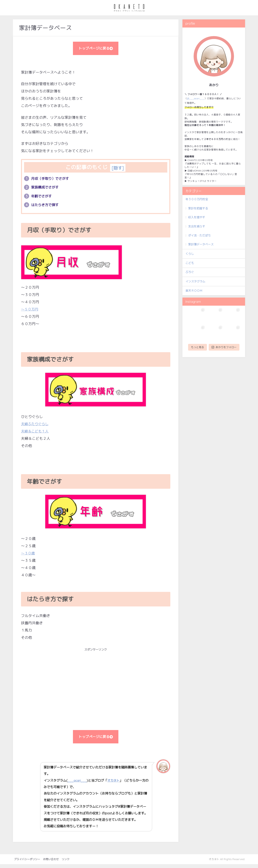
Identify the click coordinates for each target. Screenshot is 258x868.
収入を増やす (197, 217)
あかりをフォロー (224, 347)
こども (190, 263)
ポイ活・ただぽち (199, 235)
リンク (66, 863)
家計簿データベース (201, 244)
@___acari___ (196, 98)
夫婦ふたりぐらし (36, 426)
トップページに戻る (96, 49)
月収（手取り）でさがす (48, 180)
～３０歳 (28, 556)
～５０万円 (30, 312)
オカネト (116, 784)
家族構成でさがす (42, 189)
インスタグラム (195, 281)
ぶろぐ (190, 272)
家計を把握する (198, 208)
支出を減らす (197, 226)
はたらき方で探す (42, 207)
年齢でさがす (39, 198)
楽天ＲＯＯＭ (194, 291)
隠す (118, 169)
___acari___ (78, 784)
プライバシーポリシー (27, 863)
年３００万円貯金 (197, 199)
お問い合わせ (51, 863)
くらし (190, 254)
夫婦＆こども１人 (36, 434)
